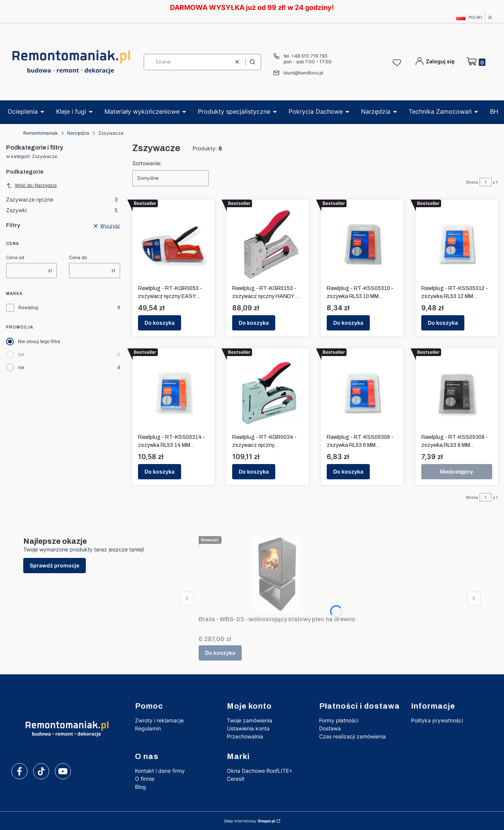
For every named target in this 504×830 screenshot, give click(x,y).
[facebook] (19, 771)
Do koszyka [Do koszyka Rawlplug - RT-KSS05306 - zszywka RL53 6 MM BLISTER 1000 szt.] (348, 471)
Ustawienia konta (248, 728)
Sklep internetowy (250, 821)
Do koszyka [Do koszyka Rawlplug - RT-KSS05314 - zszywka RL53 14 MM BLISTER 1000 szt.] (160, 471)
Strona (472, 182)
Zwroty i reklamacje (159, 720)
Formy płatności (339, 720)
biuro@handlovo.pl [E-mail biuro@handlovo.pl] (303, 73)
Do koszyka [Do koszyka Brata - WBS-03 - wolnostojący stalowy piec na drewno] (220, 653)
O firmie (145, 779)
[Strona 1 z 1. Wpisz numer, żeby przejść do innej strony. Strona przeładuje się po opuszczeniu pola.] (486, 182)
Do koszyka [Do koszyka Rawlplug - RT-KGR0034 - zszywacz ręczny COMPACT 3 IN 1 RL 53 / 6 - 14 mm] (254, 471)
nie (21, 367)
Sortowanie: (147, 163)
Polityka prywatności (437, 720)
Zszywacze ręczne (62, 199)
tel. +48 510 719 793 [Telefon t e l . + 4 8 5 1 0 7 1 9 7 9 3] (306, 56)
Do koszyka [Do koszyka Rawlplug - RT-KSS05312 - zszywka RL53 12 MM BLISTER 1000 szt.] (443, 323)
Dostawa (330, 728)
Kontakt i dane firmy (160, 771)
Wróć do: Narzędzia (31, 185)
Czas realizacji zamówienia (352, 736)
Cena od (15, 257)
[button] (252, 62)
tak (21, 354)
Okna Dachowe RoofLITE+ (260, 771)
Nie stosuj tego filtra (39, 341)
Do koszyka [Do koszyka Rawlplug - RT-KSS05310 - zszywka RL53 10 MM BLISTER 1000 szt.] (348, 323)
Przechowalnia (245, 736)
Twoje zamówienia (250, 720)
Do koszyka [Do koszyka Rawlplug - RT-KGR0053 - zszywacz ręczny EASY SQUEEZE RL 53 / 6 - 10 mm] (160, 323)
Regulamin (148, 728)
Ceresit (236, 779)
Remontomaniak (41, 133)
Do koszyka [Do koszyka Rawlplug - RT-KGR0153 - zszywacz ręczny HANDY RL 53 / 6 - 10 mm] (254, 323)
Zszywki (62, 210)
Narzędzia (78, 133)
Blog (140, 787)
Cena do (78, 257)
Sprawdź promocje (55, 565)
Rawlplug (28, 307)
